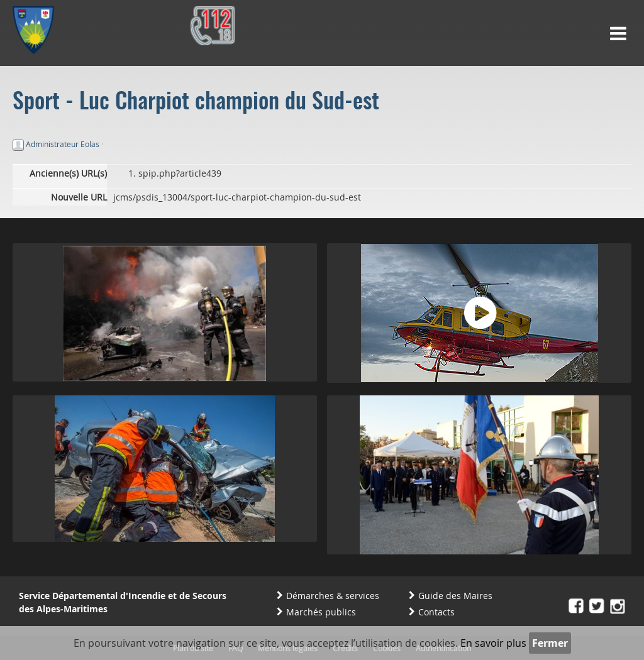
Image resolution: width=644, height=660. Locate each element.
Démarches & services (333, 596)
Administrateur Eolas (63, 144)
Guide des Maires (455, 596)
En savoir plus (493, 643)
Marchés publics (321, 612)
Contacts (436, 612)
